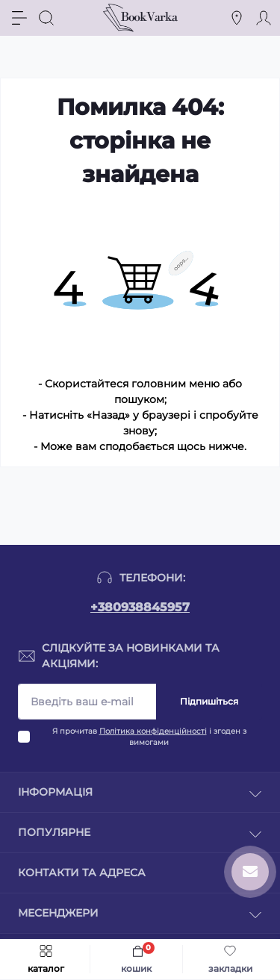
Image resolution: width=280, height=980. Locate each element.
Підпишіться (209, 701)
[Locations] (237, 18)
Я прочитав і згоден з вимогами (149, 737)
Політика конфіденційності (153, 731)
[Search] (46, 18)
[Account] (264, 18)
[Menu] (19, 18)
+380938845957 (140, 607)
